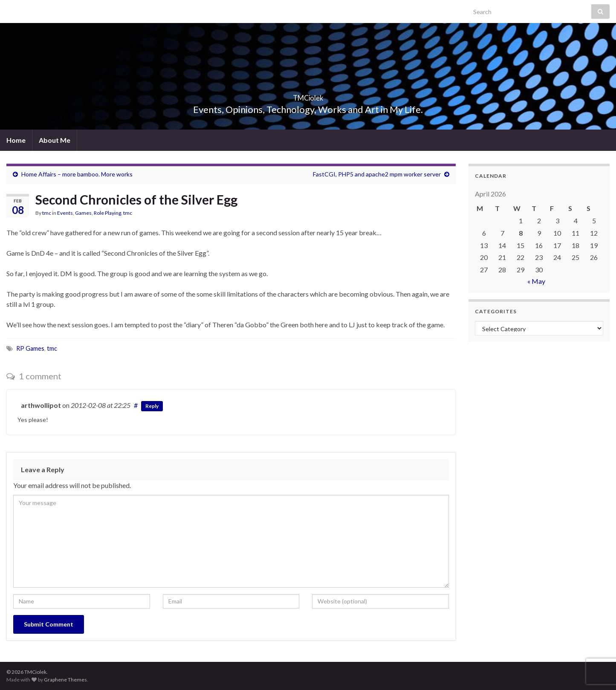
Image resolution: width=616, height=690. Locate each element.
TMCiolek (308, 95)
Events (65, 213)
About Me (55, 140)
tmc (47, 213)
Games (83, 213)
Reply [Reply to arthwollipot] (152, 406)
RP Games (30, 348)
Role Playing (107, 213)
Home (16, 140)
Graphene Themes (65, 680)
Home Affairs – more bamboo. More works (77, 174)
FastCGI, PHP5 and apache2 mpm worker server (377, 174)
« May (536, 281)
